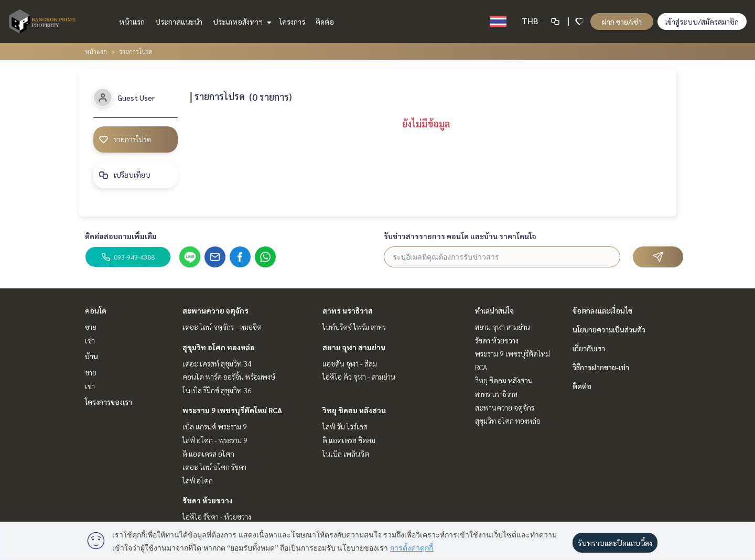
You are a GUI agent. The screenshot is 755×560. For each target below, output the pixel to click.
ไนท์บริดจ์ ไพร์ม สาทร (354, 327)
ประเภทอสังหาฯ (241, 21)
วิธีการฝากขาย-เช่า (601, 367)
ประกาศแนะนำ (179, 21)
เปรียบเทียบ (125, 175)
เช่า (90, 340)
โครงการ (292, 21)
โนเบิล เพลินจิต (346, 454)
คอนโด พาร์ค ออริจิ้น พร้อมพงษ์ (229, 376)
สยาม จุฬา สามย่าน (354, 347)
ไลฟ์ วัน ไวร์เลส (345, 426)
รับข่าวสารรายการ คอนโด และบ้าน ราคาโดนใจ (460, 236)
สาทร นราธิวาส (348, 310)
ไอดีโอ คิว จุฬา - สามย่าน (359, 376)
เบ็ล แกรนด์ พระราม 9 (215, 426)
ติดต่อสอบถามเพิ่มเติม (121, 236)
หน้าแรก (132, 21)
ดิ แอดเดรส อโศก (208, 454)
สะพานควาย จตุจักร (215, 310)
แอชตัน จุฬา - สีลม (350, 363)
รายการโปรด (126, 139)
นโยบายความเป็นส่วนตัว (609, 329)
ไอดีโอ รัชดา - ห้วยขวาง (217, 516)
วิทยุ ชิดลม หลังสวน (354, 410)
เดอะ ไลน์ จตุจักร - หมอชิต (222, 327)
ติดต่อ (325, 21)
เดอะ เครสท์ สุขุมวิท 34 (217, 363)
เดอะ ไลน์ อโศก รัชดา (214, 467)
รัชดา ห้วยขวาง (208, 500)
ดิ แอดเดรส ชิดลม (349, 440)
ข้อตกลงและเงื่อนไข (602, 310)
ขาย (91, 327)
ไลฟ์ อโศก (198, 480)
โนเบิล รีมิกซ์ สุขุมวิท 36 (217, 390)
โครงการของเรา (109, 402)
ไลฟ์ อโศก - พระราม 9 (215, 440)
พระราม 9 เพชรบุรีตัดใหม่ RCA (232, 410)
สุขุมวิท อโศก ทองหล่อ (219, 347)
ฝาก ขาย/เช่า (622, 21)
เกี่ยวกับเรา (589, 348)
